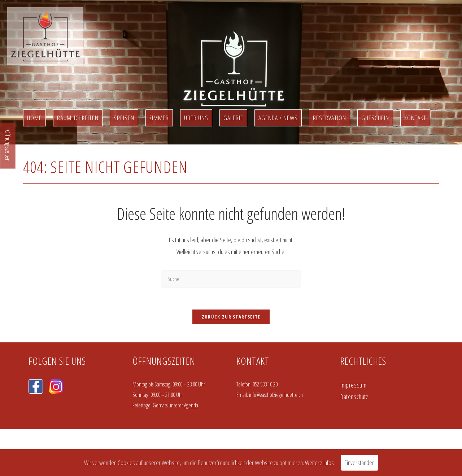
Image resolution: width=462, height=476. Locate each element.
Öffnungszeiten (8, 146)
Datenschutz (354, 397)
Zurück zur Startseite (231, 317)
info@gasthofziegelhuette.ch (276, 395)
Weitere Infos (319, 463)
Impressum (353, 385)
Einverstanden (359, 463)
